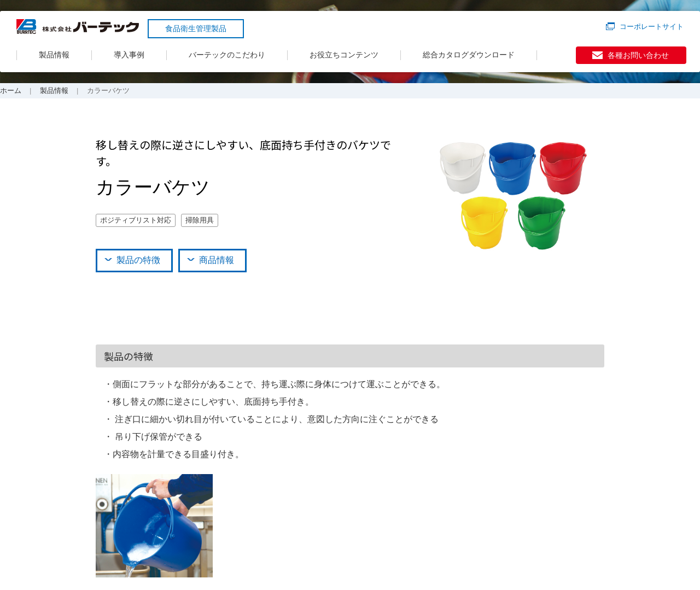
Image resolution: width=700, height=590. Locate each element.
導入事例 (129, 55)
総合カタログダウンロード (469, 55)
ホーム (11, 90)
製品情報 (54, 55)
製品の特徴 (138, 260)
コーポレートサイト (652, 27)
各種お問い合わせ (638, 55)
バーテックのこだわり (227, 55)
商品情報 (217, 260)
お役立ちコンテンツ (344, 55)
